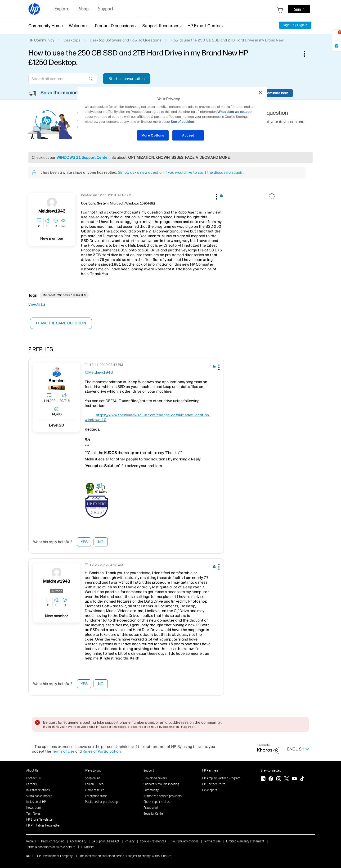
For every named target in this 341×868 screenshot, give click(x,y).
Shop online (93, 778)
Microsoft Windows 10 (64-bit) (64, 295)
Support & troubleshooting (161, 784)
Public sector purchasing (101, 802)
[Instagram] (279, 779)
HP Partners (210, 770)
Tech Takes (33, 813)
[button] (216, 196)
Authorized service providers (163, 796)
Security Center (154, 813)
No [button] (101, 542)
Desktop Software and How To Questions (126, 40)
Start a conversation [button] (127, 79)
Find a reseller (94, 790)
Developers (210, 790)
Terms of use (212, 841)
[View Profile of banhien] (56, 381)
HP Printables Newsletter (43, 825)
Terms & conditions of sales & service (51, 847)
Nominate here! (277, 93)
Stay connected (271, 770)
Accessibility (78, 841)
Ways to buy (93, 770)
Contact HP (34, 778)
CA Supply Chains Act (105, 841)
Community (151, 790)
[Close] (260, 92)
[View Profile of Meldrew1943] (52, 211)
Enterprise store (96, 796)
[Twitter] (287, 779)
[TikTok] (302, 779)
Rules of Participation (102, 751)
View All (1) (37, 305)
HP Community (41, 40)
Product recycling (53, 841)
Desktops (72, 40)
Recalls (31, 841)
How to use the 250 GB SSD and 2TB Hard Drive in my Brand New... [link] (228, 40)
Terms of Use (63, 751)
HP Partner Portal (214, 784)
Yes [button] (84, 542)
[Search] (63, 79)
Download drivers (155, 778)
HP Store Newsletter (40, 819)
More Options (153, 135)
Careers (31, 784)
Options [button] (307, 54)
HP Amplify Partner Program (221, 778)
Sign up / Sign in (295, 25)
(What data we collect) (234, 112)
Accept (188, 135)
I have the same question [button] (61, 323)
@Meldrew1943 (99, 372)
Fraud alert (151, 808)
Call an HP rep (94, 784)
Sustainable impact (39, 796)
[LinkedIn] (263, 779)
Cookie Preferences (153, 841)
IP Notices (88, 847)
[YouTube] (294, 779)
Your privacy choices (185, 841)
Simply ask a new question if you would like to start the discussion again (181, 172)
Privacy (130, 841)
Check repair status (157, 802)
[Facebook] (271, 779)
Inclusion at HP (36, 802)
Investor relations (38, 790)
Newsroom (34, 808)
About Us (32, 770)
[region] (172, 117)
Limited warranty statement (245, 841)
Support (149, 770)
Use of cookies (182, 122)
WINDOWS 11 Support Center (83, 157)
